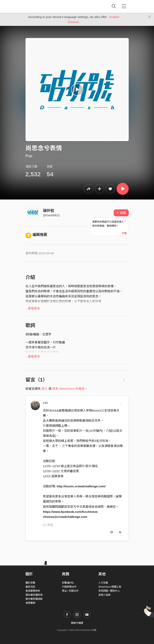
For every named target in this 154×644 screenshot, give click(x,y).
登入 (45, 389)
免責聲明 (30, 603)
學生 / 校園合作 (70, 591)
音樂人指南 (104, 595)
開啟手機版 (77, 623)
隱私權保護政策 (34, 595)
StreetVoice (42, 6)
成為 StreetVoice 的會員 (68, 389)
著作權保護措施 (34, 599)
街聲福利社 (68, 583)
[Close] (149, 17)
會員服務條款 (33, 591)
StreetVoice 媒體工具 (110, 587)
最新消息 (30, 587)
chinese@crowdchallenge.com (65, 517)
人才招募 (103, 583)
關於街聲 (30, 583)
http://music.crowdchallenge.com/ (81, 486)
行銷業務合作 (69, 587)
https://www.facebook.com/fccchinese (70, 512)
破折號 (49, 211)
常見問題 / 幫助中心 (109, 591)
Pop (29, 156)
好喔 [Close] (124, 233)
